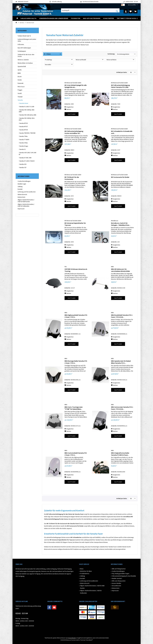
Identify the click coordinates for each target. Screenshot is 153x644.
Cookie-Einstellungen (24, 181)
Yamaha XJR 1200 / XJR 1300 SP (27, 153)
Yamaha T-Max (23, 136)
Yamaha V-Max (23, 143)
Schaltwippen (22, 51)
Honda (20, 80)
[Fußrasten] (76, 18)
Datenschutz (22, 197)
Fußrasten (21, 44)
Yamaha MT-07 (23, 126)
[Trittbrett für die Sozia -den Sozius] (131, 18)
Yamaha (20, 100)
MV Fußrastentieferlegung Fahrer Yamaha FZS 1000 (120, 86)
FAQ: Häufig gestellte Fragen (121, 574)
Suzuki (20, 93)
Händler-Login (22, 184)
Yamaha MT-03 (23, 123)
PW (66, 267)
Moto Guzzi (21, 87)
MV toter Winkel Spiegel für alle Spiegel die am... (76, 86)
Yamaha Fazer (24, 103)
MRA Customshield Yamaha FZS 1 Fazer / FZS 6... (76, 454)
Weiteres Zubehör (23, 60)
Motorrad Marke (112, 60)
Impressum (21, 209)
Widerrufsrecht (22, 194)
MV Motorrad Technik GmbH (73, 83)
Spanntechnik (22, 66)
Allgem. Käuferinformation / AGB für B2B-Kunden (26, 201)
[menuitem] (132, 5)
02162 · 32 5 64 (22, 613)
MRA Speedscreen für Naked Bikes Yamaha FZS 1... (121, 362)
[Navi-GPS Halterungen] (92, 18)
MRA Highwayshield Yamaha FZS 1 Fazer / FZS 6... (76, 316)
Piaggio (20, 90)
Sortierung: (111, 54)
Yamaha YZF (23, 167)
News (82, 569)
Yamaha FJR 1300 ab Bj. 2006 (28, 115)
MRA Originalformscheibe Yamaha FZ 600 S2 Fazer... (120, 454)
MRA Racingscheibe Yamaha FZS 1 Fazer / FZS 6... (76, 362)
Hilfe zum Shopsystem (119, 581)
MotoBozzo (115, 221)
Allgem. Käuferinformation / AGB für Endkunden (26, 205)
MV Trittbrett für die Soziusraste (72, 178)
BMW (19, 73)
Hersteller (48, 65)
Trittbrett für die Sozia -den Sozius (26, 55)
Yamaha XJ (22, 149)
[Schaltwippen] (108, 18)
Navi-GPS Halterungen (24, 48)
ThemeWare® (89, 640)
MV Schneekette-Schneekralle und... (122, 132)
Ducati (20, 76)
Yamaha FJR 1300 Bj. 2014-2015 (27, 119)
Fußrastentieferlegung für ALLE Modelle (124, 576)
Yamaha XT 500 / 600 (25, 158)
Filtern (47, 54)
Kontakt (20, 189)
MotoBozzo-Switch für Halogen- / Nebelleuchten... (121, 224)
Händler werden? (117, 578)
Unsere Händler (117, 583)
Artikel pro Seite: (122, 72)
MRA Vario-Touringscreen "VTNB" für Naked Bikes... (74, 408)
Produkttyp (48, 60)
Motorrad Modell (81, 60)
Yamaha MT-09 (23, 130)
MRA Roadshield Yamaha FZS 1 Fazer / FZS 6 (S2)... (122, 316)
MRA (112, 267)
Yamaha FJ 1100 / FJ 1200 (27, 107)
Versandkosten (116, 586)
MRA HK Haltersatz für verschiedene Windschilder (121, 270)
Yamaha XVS (23, 164)
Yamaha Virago (24, 146)
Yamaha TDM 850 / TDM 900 (27, 133)
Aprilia (20, 70)
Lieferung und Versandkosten (27, 192)
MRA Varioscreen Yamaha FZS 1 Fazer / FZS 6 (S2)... (122, 408)
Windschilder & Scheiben (25, 63)
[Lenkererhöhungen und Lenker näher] (54, 18)
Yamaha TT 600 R (24, 140)
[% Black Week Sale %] (28, 18)
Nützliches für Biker (86, 571)
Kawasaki (21, 83)
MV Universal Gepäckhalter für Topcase (75, 224)
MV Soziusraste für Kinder (120, 177)
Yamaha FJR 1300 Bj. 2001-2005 (27, 111)
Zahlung (20, 186)
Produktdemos (85, 574)
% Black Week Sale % (24, 36)
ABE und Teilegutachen (119, 569)
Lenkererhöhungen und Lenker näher (27, 40)
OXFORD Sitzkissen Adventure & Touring (76, 270)
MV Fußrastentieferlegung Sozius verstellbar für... (74, 132)
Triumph (20, 97)
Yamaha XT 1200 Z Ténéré (27, 161)
